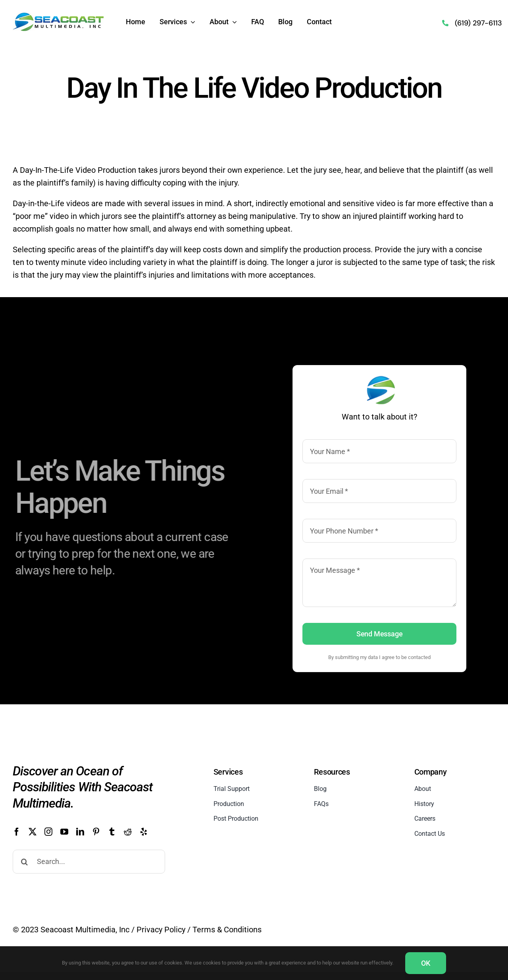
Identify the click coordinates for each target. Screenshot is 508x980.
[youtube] (64, 832)
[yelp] (144, 832)
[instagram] (48, 832)
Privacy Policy (161, 930)
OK (426, 963)
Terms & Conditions (227, 930)
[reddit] (128, 832)
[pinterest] (96, 832)
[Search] (25, 862)
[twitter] (33, 832)
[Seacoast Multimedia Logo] (58, 16)
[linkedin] (80, 832)
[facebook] (17, 832)
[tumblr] (112, 832)
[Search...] (89, 862)
